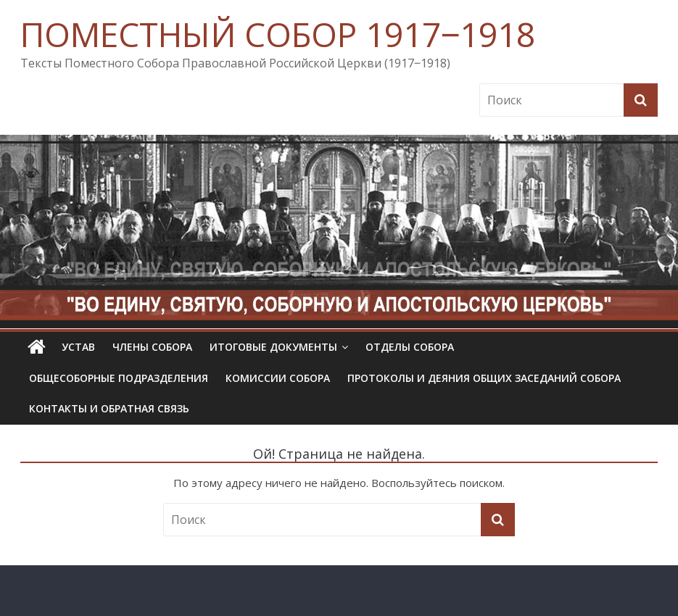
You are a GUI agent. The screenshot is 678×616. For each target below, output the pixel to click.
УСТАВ (78, 347)
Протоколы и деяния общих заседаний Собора (484, 378)
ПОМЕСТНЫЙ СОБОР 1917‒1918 (278, 34)
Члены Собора (152, 347)
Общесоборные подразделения (119, 378)
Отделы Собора (410, 347)
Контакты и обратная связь (109, 408)
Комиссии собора (278, 378)
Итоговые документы (273, 347)
